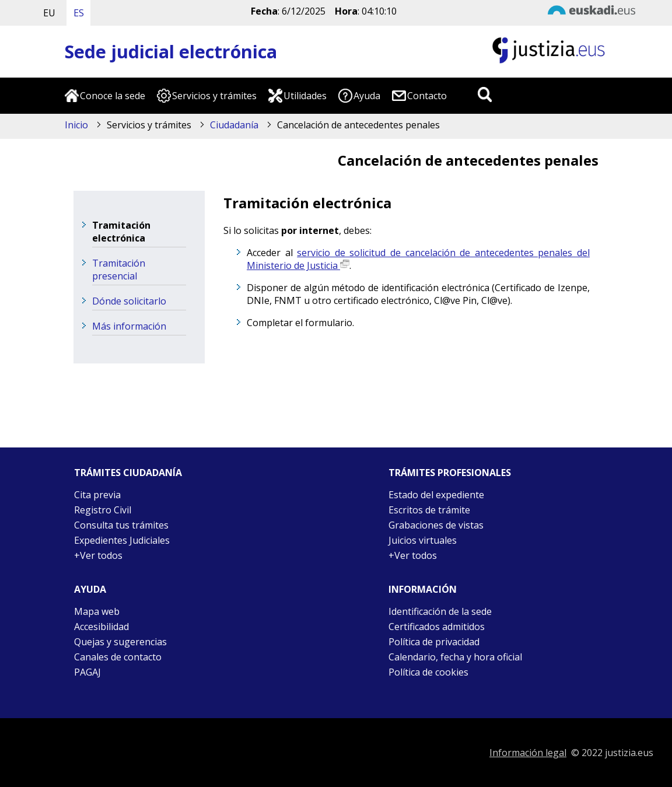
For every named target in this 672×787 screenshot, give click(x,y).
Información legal (528, 753)
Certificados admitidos (437, 627)
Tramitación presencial (119, 270)
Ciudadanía (234, 125)
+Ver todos (98, 555)
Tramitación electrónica (121, 232)
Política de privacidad (434, 642)
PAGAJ (87, 672)
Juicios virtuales (423, 540)
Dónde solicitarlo (129, 301)
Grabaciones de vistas (436, 525)
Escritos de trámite (429, 510)
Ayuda (367, 96)
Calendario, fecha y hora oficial (455, 657)
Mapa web (97, 611)
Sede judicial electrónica (171, 52)
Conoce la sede (113, 96)
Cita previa (97, 495)
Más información (129, 326)
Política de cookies (428, 672)
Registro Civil (103, 510)
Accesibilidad (101, 627)
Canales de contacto (118, 657)
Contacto (427, 96)
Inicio (76, 125)
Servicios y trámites (214, 96)
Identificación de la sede (440, 611)
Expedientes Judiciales (122, 540)
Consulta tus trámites (121, 525)
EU (49, 13)
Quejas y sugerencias (120, 642)
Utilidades (305, 96)
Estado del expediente (436, 495)
